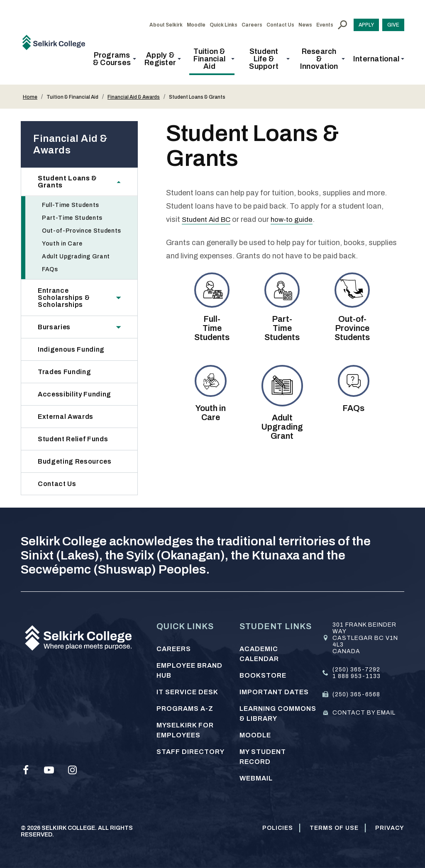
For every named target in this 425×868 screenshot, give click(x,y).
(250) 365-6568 (356, 694)
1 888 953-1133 (357, 676)
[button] (114, 59)
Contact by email (364, 713)
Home (30, 97)
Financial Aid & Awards (134, 97)
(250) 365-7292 (356, 670)
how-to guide (297, 219)
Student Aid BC (208, 219)
